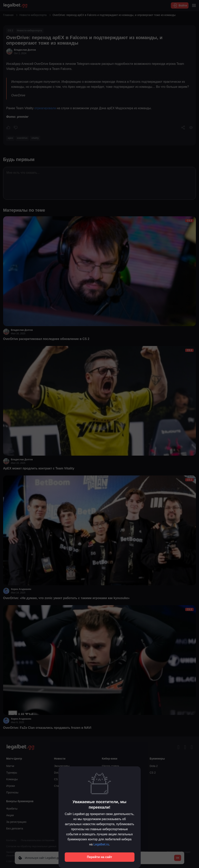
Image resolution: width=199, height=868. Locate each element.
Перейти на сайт (99, 857)
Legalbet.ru (101, 844)
